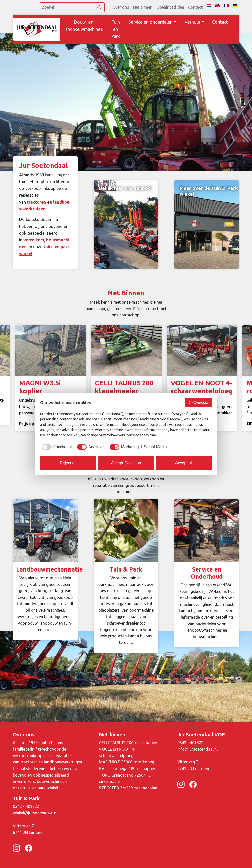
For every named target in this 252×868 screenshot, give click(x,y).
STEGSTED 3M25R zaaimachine (128, 788)
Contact (195, 7)
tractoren (36, 202)
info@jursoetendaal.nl (197, 749)
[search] (72, 7)
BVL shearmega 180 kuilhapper (127, 768)
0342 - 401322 (190, 743)
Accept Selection (126, 463)
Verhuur (193, 22)
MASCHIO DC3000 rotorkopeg (127, 762)
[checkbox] (56, 447)
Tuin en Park (116, 29)
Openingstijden (170, 7)
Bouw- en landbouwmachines (84, 26)
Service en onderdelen (150, 22)
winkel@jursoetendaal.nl (35, 813)
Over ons (121, 7)
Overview (198, 403)
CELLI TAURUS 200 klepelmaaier (128, 743)
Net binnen (143, 7)
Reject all (68, 463)
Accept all (184, 463)
